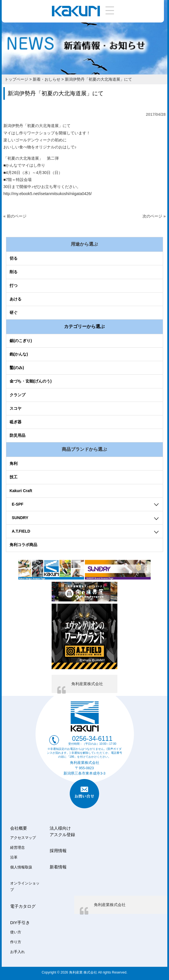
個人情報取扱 (21, 867)
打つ (14, 286)
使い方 (16, 932)
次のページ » (154, 216)
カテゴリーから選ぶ (84, 326)
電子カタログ (23, 906)
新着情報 (58, 867)
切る (14, 258)
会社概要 (19, 828)
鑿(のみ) (17, 368)
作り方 (16, 942)
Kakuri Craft (21, 491)
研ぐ (14, 313)
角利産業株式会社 (87, 684)
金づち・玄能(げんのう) (31, 381)
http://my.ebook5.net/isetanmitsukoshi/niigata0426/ (48, 194)
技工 (14, 477)
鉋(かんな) (19, 354)
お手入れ (17, 952)
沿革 (14, 857)
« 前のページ (15, 216)
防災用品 (17, 435)
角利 (14, 463)
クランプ (17, 395)
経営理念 (17, 848)
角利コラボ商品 (23, 545)
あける (16, 299)
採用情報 (58, 851)
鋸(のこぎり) (21, 341)
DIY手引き (20, 923)
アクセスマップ (23, 838)
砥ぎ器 (16, 422)
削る (14, 272)
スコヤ (16, 408)
